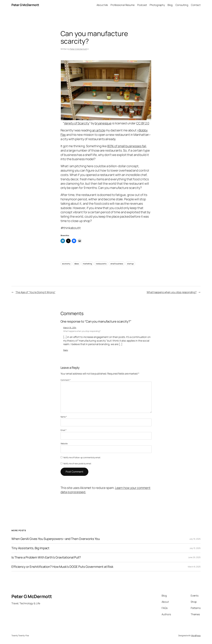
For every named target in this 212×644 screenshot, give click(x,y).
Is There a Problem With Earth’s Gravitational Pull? (46, 557)
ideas (77, 264)
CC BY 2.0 (143, 123)
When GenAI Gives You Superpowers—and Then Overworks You (56, 539)
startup (130, 264)
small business (117, 264)
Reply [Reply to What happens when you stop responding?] (66, 350)
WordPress (196, 635)
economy (66, 264)
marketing (87, 264)
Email (64, 430)
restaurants (101, 264)
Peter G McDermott (25, 5)
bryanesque (103, 123)
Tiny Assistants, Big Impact (30, 548)
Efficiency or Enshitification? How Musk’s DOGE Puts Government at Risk (62, 567)
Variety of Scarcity (77, 123)
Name (64, 417)
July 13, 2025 (195, 548)
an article (99, 130)
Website (64, 443)
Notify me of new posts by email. (77, 463)
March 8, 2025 (194, 567)
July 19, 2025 (195, 539)
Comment (66, 380)
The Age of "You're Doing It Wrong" (35, 292)
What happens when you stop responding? (172, 292)
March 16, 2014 (70, 328)
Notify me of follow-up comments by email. (82, 457)
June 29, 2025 (194, 557)
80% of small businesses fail (127, 146)
